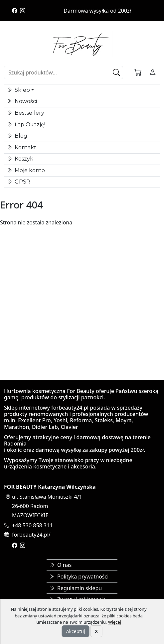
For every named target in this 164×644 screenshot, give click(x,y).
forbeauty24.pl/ (31, 535)
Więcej (115, 622)
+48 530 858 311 (32, 525)
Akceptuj (76, 631)
